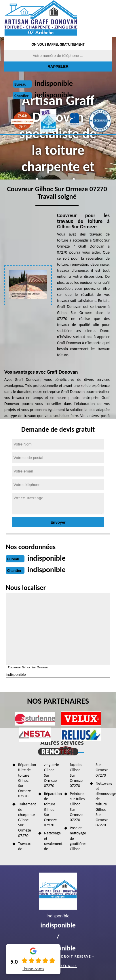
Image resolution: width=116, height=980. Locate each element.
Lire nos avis (33, 969)
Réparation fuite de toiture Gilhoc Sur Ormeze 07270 (26, 780)
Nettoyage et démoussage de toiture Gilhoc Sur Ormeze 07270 (104, 804)
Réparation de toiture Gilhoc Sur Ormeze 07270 (52, 809)
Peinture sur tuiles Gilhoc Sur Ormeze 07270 (77, 807)
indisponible (54, 83)
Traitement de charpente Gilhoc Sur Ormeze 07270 (26, 820)
